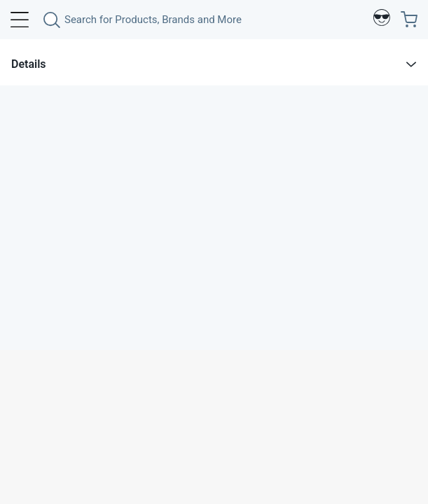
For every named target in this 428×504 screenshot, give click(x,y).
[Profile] (382, 20)
